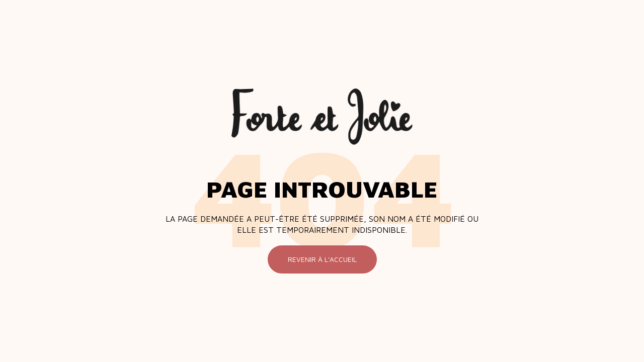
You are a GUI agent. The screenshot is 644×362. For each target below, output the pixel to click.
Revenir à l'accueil (322, 259)
